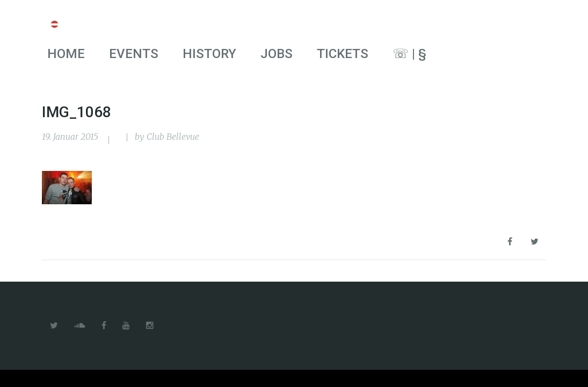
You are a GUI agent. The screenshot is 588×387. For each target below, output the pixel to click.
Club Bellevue (173, 137)
